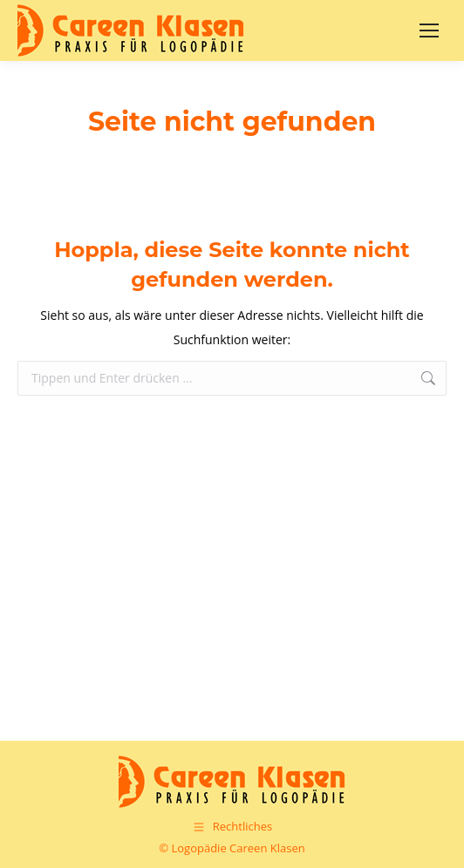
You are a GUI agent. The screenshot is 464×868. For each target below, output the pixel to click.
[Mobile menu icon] (429, 31)
